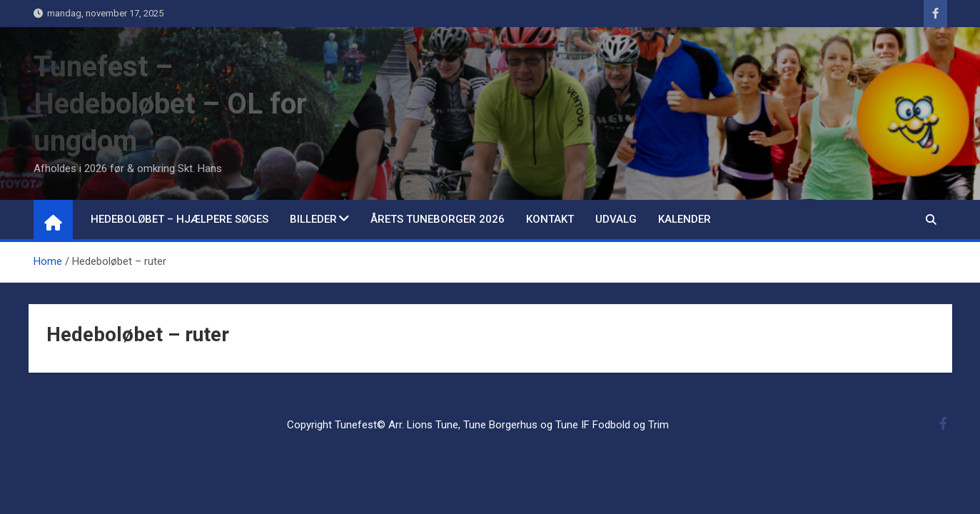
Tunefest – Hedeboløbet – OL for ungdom (170, 104)
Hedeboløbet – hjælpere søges (180, 219)
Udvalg (616, 219)
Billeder (313, 219)
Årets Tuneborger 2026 (438, 219)
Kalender (685, 219)
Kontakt (550, 219)
